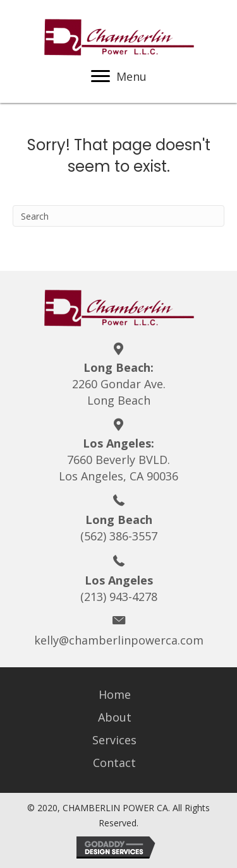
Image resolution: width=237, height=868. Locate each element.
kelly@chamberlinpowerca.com (119, 640)
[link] (119, 694)
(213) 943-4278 (119, 597)
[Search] (118, 216)
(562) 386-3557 (119, 536)
